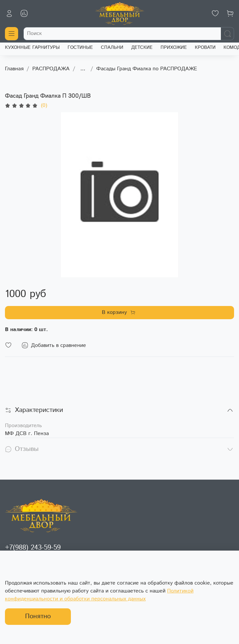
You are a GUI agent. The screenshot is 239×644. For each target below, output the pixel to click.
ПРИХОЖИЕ (174, 48)
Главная (14, 69)
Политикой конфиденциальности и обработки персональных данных (99, 595)
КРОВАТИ (205, 48)
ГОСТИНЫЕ (80, 48)
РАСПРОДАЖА (51, 69)
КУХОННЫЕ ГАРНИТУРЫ (32, 48)
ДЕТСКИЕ (142, 48)
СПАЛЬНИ (112, 48)
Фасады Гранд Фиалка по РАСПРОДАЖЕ (147, 69)
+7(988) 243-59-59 (33, 548)
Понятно (38, 616)
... (83, 69)
